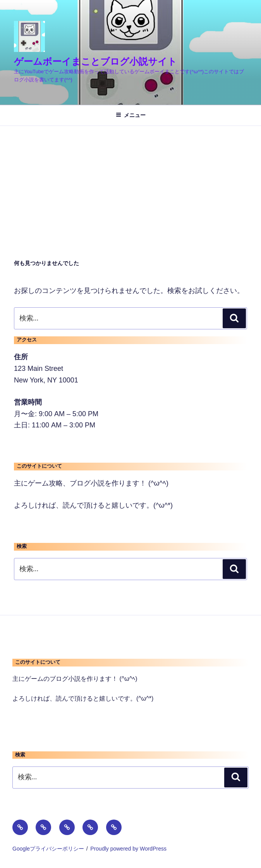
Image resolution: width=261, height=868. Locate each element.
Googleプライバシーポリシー (48, 849)
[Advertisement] (130, 184)
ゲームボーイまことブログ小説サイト (95, 61)
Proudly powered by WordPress (128, 849)
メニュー (131, 115)
